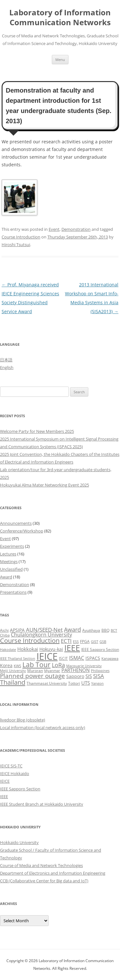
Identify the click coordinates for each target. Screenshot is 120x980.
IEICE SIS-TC (11, 766)
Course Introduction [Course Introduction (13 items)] (30, 641)
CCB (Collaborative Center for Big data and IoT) (44, 881)
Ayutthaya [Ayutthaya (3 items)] (91, 630)
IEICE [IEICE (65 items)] (47, 656)
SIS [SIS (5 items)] (89, 676)
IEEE (4, 796)
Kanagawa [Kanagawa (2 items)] (110, 659)
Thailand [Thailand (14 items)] (13, 682)
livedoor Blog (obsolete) (23, 720)
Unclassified (11, 569)
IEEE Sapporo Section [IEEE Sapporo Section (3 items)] (100, 649)
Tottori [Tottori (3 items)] (74, 683)
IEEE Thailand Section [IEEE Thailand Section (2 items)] (18, 659)
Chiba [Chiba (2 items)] (5, 635)
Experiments (12, 546)
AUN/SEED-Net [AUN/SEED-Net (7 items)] (44, 630)
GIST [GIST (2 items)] (95, 642)
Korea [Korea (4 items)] (6, 665)
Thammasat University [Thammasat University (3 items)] (47, 683)
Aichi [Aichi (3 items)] (4, 630)
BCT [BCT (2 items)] (114, 630)
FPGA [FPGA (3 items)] (85, 641)
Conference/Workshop (22, 531)
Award (6, 577)
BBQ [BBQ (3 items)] (105, 630)
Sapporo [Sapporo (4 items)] (75, 676)
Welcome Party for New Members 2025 (37, 431)
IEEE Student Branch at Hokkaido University (42, 804)
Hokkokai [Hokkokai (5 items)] (28, 649)
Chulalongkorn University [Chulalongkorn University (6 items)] (41, 635)
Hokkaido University (19, 842)
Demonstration (76, 229)
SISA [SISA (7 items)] (99, 676)
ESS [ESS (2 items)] (76, 642)
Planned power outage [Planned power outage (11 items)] (32, 676)
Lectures (8, 554)
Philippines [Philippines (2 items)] (100, 671)
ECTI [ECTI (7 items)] (66, 641)
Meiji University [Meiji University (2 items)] (13, 671)
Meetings (9, 562)
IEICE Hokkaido (15, 773)
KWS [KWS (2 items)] (17, 666)
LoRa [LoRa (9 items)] (58, 665)
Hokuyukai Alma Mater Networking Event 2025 (44, 485)
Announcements (16, 523)
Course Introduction (21, 237)
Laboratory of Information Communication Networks (60, 18)
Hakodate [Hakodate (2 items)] (8, 650)
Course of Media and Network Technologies (41, 865)
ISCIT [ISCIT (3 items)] (63, 658)
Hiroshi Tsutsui (16, 245)
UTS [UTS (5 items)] (86, 683)
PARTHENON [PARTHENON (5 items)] (76, 670)
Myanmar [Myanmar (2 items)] (52, 671)
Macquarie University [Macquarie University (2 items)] (84, 666)
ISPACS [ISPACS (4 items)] (93, 658)
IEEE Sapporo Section (20, 789)
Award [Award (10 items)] (72, 629)
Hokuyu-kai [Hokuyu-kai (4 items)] (51, 649)
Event (54, 229)
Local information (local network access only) (43, 727)
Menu (60, 60)
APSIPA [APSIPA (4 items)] (17, 630)
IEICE (5, 781)
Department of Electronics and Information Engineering (53, 873)
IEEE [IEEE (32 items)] (72, 648)
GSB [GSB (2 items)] (103, 642)
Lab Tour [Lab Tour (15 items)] (36, 665)
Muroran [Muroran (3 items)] (35, 671)
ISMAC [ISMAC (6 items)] (77, 658)
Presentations (13, 592)
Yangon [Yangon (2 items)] (97, 683)
